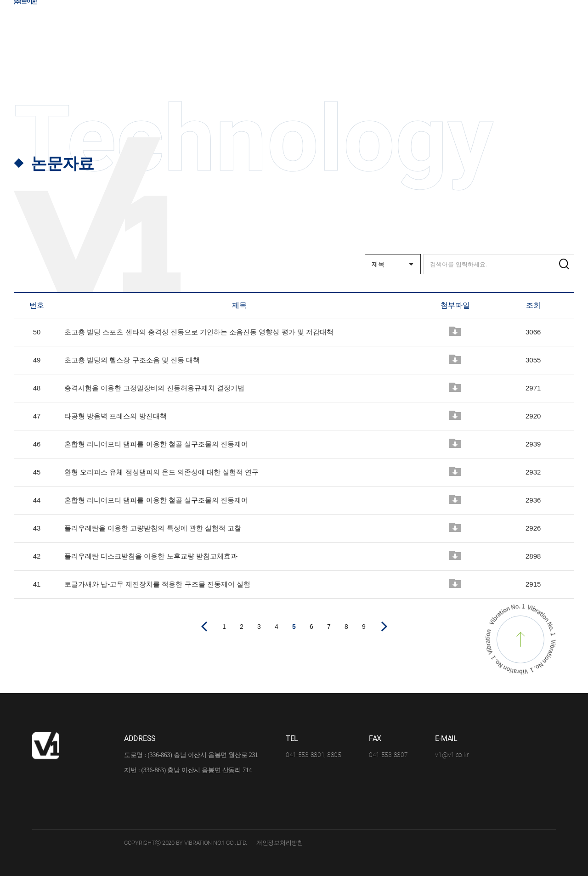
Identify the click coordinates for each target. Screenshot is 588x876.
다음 (384, 627)
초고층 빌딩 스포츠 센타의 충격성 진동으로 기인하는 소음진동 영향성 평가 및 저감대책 (199, 332)
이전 (204, 627)
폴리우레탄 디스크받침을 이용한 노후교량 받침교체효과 (151, 556)
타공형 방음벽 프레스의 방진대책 (116, 416)
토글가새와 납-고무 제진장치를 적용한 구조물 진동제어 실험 (157, 584)
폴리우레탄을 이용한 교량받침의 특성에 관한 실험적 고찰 (153, 528)
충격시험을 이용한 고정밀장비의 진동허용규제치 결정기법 (154, 388)
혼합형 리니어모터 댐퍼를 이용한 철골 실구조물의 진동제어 (156, 444)
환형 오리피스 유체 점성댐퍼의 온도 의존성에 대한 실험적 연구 (161, 472)
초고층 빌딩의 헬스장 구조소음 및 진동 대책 (132, 360)
